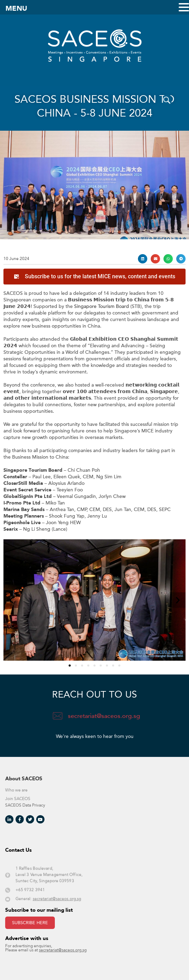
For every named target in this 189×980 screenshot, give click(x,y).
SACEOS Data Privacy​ (25, 805)
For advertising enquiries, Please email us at (46, 948)
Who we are (16, 795)
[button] (143, 259)
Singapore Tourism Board (102, 306)
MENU (16, 9)
